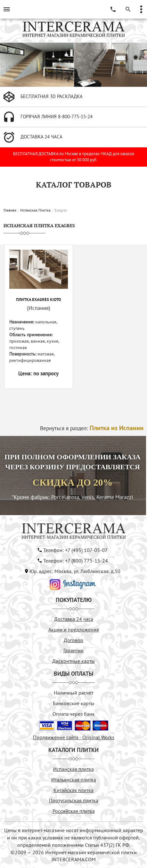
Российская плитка (74, 811)
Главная (10, 210)
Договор (73, 640)
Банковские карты (73, 703)
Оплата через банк (74, 714)
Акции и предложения (74, 630)
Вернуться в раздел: (92, 428)
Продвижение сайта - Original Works (74, 737)
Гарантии (73, 650)
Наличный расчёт (73, 693)
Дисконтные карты (73, 661)
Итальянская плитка (74, 780)
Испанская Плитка (35, 210)
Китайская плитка (73, 790)
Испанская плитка (73, 769)
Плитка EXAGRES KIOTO (39, 300)
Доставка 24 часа (74, 619)
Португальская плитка (74, 800)
